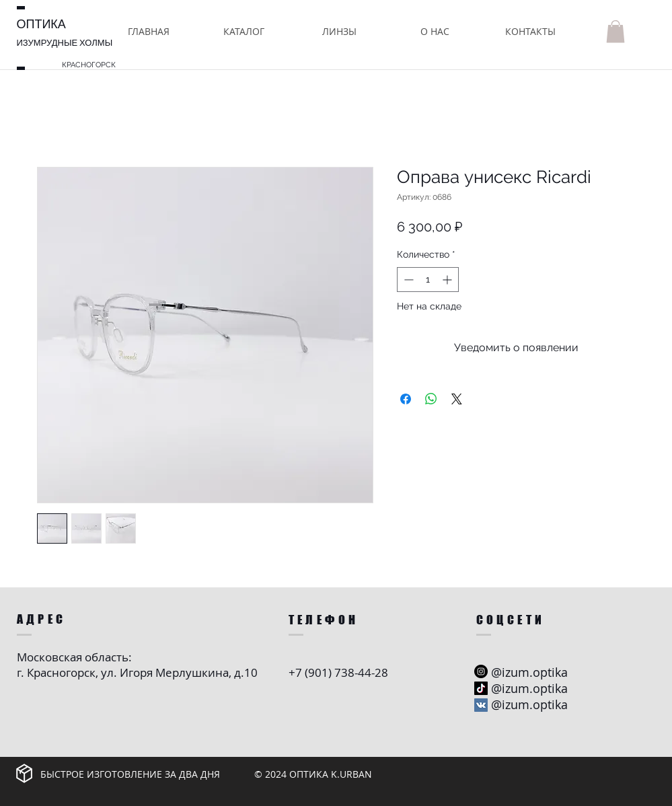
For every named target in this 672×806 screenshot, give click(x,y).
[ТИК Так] (481, 688)
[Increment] (448, 280)
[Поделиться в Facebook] (406, 399)
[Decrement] (407, 280)
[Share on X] (457, 399)
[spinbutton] (428, 280)
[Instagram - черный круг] (481, 671)
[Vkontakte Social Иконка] (481, 705)
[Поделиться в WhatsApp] (431, 399)
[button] (244, 31)
